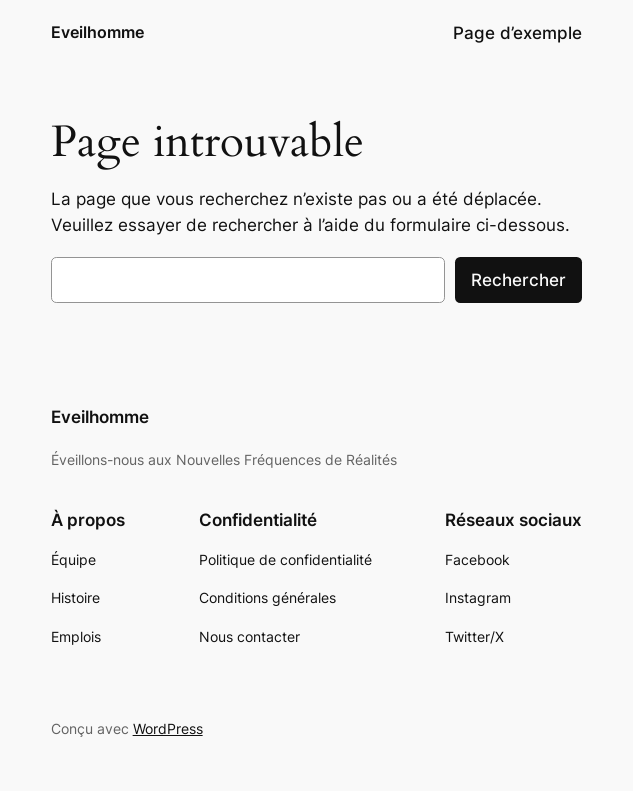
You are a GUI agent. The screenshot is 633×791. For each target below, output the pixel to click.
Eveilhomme (97, 32)
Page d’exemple (517, 33)
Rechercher (518, 280)
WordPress (168, 728)
